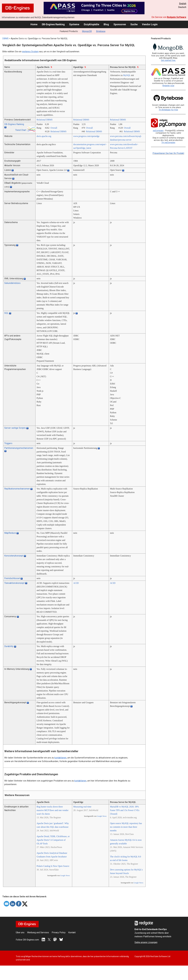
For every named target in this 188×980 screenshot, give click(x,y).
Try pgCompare (168, 143)
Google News (65, 876)
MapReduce (10, 533)
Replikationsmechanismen (17, 489)
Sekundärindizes (12, 283)
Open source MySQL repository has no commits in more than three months (126, 827)
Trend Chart (21, 130)
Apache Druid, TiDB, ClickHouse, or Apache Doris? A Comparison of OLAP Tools (53, 840)
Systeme (74, 24)
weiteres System (30, 52)
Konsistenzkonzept (14, 556)
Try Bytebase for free (168, 110)
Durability (9, 646)
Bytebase (101, 31)
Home (34, 24)
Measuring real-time (82, 807)
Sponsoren (120, 24)
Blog (106, 24)
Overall (54, 128)
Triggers (8, 443)
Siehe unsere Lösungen (146, 942)
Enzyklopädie (92, 24)
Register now (168, 86)
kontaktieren (60, 758)
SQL (6, 313)
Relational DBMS (45, 120)
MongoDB (87, 31)
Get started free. (168, 60)
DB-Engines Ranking (53, 24)
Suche (134, 24)
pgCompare (158, 131)
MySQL (127, 75)
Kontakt (72, 932)
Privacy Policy (59, 932)
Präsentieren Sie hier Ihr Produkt (168, 153)
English (183, 4)
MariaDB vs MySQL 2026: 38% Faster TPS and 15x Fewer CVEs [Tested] (125, 810)
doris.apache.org (44, 136)
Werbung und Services (38, 932)
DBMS (5, 38)
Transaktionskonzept (14, 583)
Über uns (20, 932)
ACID (76, 583)
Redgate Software (177, 17)
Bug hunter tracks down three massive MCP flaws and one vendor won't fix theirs (53, 810)
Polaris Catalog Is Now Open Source (53, 866)
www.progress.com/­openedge (86, 136)
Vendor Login (150, 24)
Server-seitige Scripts (15, 428)
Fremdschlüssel (12, 578)
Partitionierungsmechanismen (19, 448)
